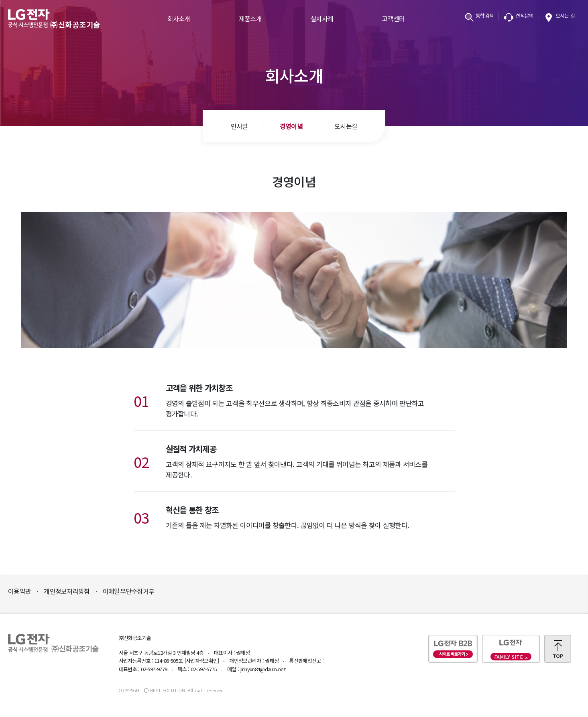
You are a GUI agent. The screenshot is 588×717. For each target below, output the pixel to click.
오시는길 (346, 126)
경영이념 (291, 126)
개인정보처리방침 (67, 591)
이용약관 (19, 591)
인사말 (239, 126)
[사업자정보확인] (202, 661)
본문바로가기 (0, 0)
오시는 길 (565, 15)
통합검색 (485, 15)
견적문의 (524, 15)
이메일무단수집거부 (129, 591)
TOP (558, 656)
